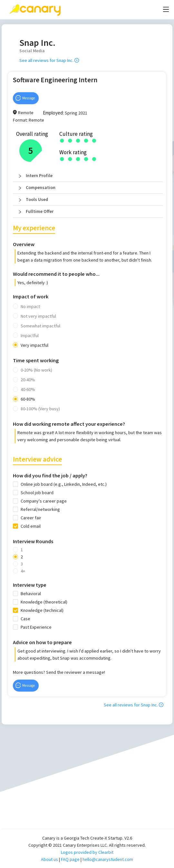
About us (49, 859)
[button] (88, 176)
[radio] (62, 140)
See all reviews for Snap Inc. (49, 60)
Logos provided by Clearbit (87, 852)
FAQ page (70, 859)
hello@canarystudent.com (108, 859)
